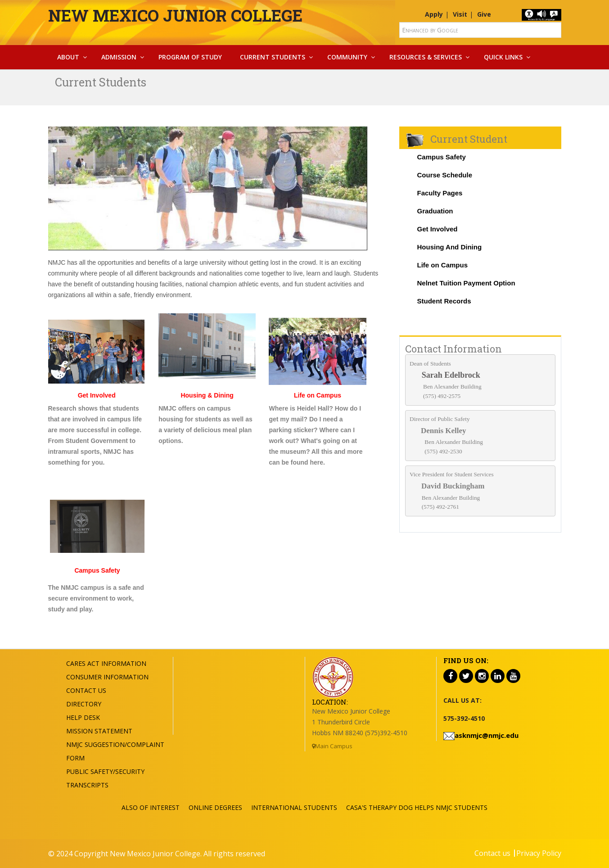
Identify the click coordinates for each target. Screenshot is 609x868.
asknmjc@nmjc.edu (487, 735)
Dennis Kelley (444, 431)
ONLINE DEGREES (215, 807)
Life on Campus (443, 265)
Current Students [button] (273, 57)
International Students (294, 807)
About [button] (68, 57)
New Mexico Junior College (175, 15)
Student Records (444, 301)
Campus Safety (442, 157)
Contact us (492, 853)
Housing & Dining (207, 395)
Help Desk (83, 717)
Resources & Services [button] (426, 57)
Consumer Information (107, 677)
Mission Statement (99, 731)
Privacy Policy (539, 853)
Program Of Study (190, 57)
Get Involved (97, 395)
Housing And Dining (450, 247)
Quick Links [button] (503, 57)
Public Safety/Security (105, 771)
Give (484, 14)
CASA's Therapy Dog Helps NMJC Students (417, 807)
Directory (84, 704)
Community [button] (347, 57)
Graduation (435, 211)
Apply (434, 14)
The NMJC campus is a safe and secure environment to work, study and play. (96, 598)
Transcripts (87, 785)
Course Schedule (445, 175)
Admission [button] (119, 57)
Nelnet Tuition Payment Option (466, 283)
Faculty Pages (440, 193)
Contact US (86, 690)
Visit (460, 14)
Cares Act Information (106, 663)
